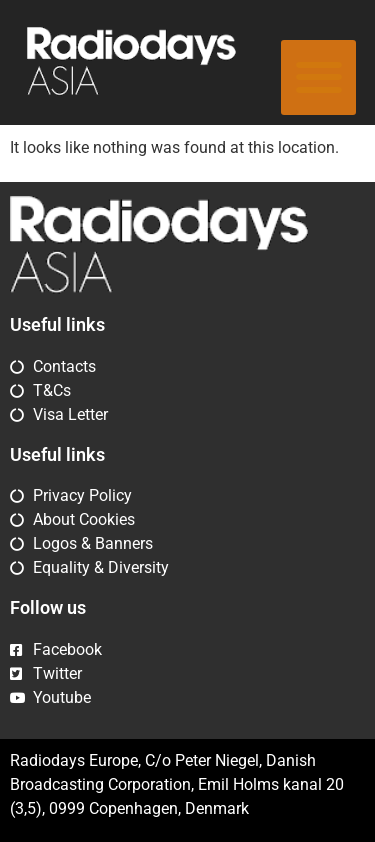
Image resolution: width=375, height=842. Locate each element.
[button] (318, 77)
